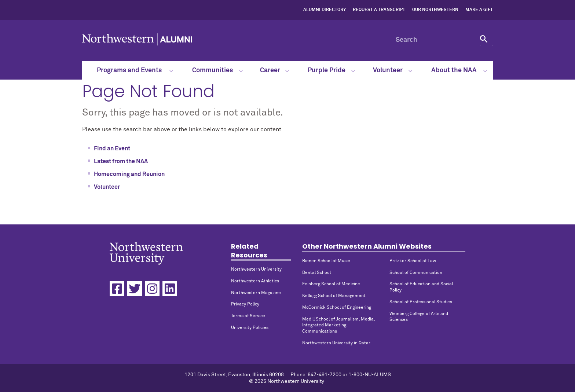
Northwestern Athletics (255, 281)
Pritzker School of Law (413, 261)
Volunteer (392, 70)
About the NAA (459, 70)
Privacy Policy (245, 304)
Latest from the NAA (121, 161)
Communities (217, 70)
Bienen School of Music (326, 261)
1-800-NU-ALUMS (370, 375)
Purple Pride (332, 70)
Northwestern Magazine (256, 293)
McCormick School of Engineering (337, 308)
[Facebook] (117, 289)
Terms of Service (248, 316)
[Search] (444, 40)
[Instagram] (152, 289)
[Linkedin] (170, 289)
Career (274, 70)
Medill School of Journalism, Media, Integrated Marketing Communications (338, 326)
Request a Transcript (379, 10)
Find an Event (112, 149)
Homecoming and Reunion (129, 174)
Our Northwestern (435, 10)
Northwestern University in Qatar (336, 343)
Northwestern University (256, 270)
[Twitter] (135, 289)
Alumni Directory (325, 10)
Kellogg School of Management (334, 296)
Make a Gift (479, 10)
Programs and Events (135, 70)
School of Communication (416, 273)
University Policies (250, 328)
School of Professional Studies (421, 302)
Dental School (316, 273)
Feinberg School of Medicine (331, 284)
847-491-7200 (325, 375)
